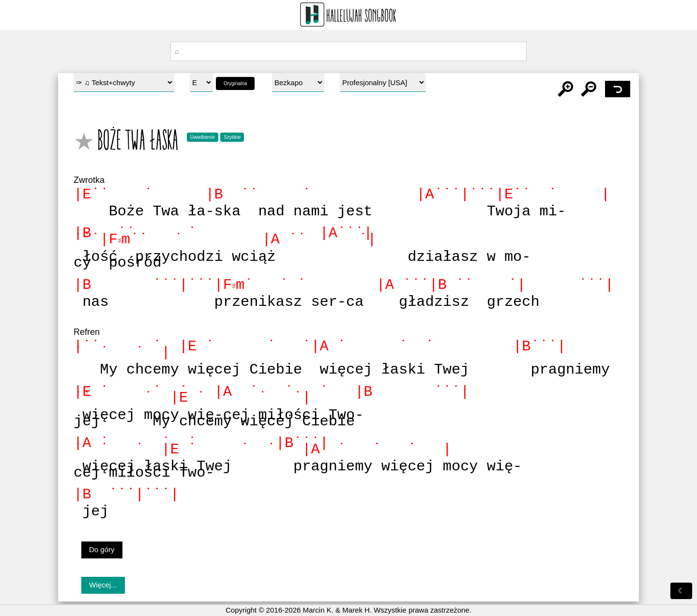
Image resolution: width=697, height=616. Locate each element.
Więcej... (103, 585)
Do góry (102, 549)
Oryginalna (235, 83)
